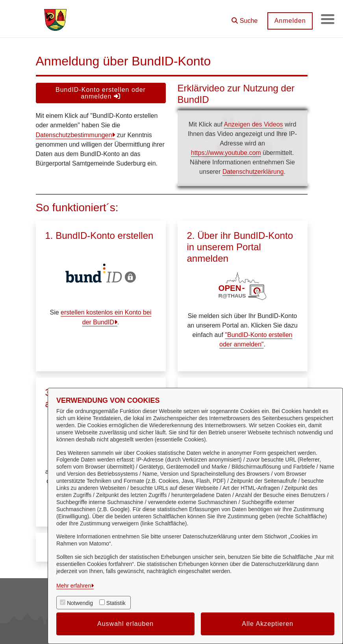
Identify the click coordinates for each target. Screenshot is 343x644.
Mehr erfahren (74, 586)
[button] (242, 18)
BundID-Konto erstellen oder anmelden (101, 93)
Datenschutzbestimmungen (74, 135)
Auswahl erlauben (125, 624)
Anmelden (287, 21)
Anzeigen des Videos (253, 124)
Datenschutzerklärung (253, 172)
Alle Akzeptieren (268, 624)
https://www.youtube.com (226, 153)
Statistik (116, 603)
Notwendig (80, 603)
